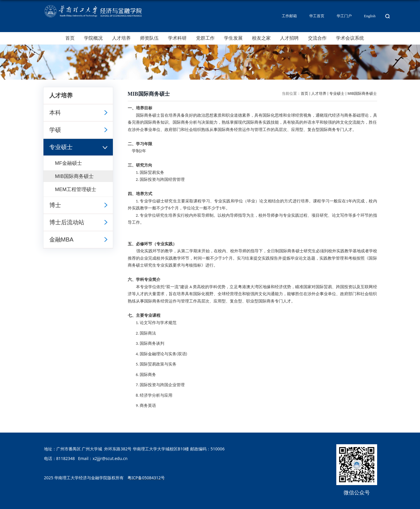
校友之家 (261, 38)
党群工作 (205, 38)
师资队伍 (149, 38)
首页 (70, 38)
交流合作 (317, 38)
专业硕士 (337, 93)
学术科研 (177, 38)
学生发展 (233, 38)
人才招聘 (289, 38)
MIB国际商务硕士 (362, 93)
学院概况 (93, 38)
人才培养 (121, 38)
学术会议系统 (350, 38)
